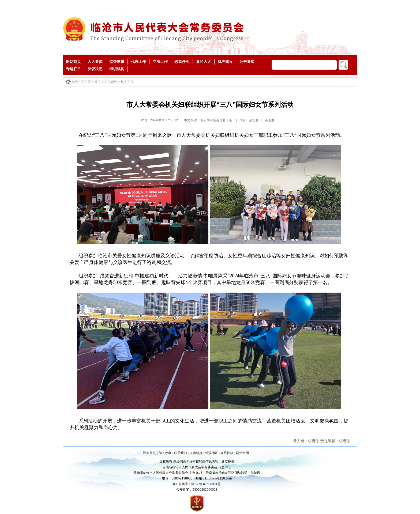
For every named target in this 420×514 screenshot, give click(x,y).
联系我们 (181, 453)
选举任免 (182, 62)
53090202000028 (205, 490)
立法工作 (160, 62)
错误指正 (212, 453)
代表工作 (138, 62)
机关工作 (127, 82)
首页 (97, 82)
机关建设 (225, 62)
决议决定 (95, 69)
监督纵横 (117, 62)
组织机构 (117, 69)
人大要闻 (95, 62)
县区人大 (204, 62)
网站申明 (242, 453)
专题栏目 (73, 69)
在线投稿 (227, 453)
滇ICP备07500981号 (206, 484)
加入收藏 (165, 453)
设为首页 (149, 453)
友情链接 (196, 453)
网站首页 (73, 62)
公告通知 (247, 62)
